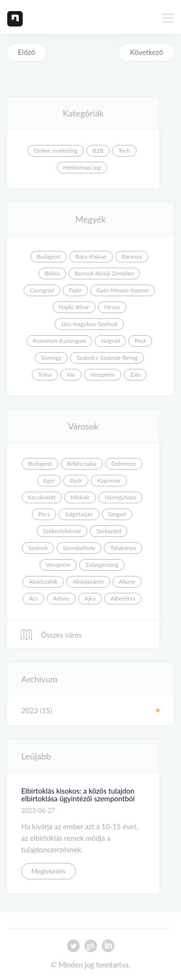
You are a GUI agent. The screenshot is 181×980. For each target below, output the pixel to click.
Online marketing (56, 150)
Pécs (44, 514)
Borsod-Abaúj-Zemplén (104, 273)
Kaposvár (109, 480)
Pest (140, 341)
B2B (98, 150)
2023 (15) (37, 710)
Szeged (117, 514)
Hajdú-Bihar (74, 307)
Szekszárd (109, 531)
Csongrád (42, 290)
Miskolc (80, 497)
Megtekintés (49, 871)
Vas (71, 374)
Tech (124, 150)
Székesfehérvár (62, 531)
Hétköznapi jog (82, 167)
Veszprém (103, 374)
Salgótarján (79, 514)
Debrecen (124, 464)
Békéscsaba (82, 464)
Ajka (90, 598)
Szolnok (38, 548)
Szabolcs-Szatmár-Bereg (107, 358)
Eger (49, 480)
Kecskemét (42, 497)
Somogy (51, 358)
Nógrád (110, 341)
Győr (76, 480)
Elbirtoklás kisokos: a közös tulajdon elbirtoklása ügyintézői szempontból (78, 795)
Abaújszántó (88, 581)
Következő (146, 52)
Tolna (45, 374)
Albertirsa (123, 598)
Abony (127, 581)
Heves (112, 307)
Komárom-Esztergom (60, 341)
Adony (61, 598)
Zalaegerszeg (102, 565)
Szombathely (79, 548)
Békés (52, 273)
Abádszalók (43, 581)
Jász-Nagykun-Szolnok (89, 324)
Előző (27, 52)
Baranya (132, 256)
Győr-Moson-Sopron (123, 290)
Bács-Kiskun (91, 256)
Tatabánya (123, 548)
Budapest (49, 256)
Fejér (75, 290)
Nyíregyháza (120, 497)
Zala (135, 374)
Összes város (51, 635)
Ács (34, 598)
